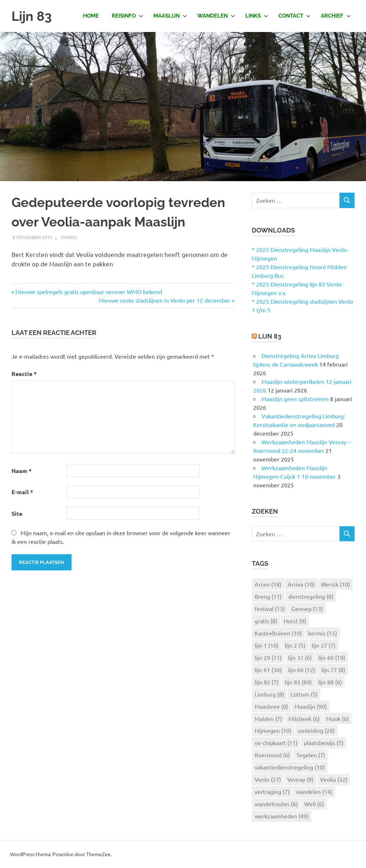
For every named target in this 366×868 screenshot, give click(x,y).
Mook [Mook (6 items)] (337, 718)
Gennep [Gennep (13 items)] (307, 608)
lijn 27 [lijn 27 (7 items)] (324, 645)
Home (91, 16)
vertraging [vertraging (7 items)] (272, 791)
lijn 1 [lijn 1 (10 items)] (267, 645)
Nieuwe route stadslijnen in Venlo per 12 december (165, 300)
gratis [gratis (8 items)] (266, 621)
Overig (69, 237)
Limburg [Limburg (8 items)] (269, 694)
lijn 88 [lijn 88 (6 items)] (330, 682)
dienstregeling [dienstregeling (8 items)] (311, 596)
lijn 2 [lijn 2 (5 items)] (295, 645)
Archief (336, 16)
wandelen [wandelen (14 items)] (314, 791)
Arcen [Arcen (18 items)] (268, 584)
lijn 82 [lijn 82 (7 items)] (267, 682)
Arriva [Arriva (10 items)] (301, 584)
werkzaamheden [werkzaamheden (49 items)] (282, 816)
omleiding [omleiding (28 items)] (316, 730)
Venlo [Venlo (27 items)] (268, 779)
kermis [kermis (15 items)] (323, 633)
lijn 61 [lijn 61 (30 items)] (268, 670)
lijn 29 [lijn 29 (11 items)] (268, 657)
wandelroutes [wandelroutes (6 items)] (276, 804)
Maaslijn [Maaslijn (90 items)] (311, 706)
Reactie (24, 374)
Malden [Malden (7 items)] (268, 718)
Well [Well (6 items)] (314, 804)
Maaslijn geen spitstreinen (295, 399)
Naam (22, 471)
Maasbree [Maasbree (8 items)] (271, 706)
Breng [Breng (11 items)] (268, 596)
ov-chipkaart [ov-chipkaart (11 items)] (276, 743)
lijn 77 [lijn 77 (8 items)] (333, 670)
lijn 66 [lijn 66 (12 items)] (302, 670)
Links (257, 16)
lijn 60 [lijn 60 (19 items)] (332, 657)
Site (17, 513)
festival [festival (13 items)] (270, 608)
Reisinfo (128, 16)
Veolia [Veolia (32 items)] (334, 779)
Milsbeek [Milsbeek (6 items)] (304, 718)
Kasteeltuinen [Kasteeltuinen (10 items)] (278, 633)
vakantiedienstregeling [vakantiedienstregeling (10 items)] (290, 767)
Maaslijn (170, 16)
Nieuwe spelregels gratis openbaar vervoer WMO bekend (89, 291)
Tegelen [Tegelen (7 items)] (311, 755)
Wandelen (216, 16)
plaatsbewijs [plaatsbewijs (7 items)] (324, 743)
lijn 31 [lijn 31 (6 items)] (300, 657)
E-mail (22, 492)
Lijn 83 (33, 16)
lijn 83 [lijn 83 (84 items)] (298, 682)
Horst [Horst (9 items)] (295, 621)
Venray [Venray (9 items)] (300, 779)
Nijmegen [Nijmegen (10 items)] (273, 730)
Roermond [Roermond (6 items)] (272, 755)
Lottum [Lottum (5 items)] (304, 694)
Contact (295, 16)
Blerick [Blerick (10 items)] (335, 584)
